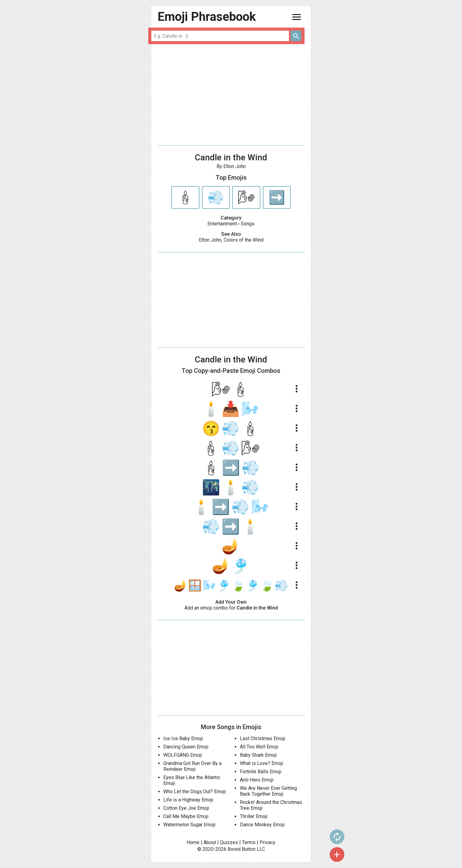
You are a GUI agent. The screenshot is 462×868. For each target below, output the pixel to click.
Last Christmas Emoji (263, 738)
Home (193, 842)
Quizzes (229, 842)
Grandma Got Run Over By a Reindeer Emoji (192, 766)
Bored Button (242, 849)
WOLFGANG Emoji (183, 755)
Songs (248, 224)
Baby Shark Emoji (258, 755)
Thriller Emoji (254, 816)
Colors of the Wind (244, 240)
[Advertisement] (231, 95)
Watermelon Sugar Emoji (189, 825)
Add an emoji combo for (231, 608)
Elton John (210, 240)
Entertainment (222, 224)
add (323, 855)
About (210, 842)
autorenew (323, 837)
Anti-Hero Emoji (257, 780)
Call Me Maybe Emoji (186, 816)
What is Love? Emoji (261, 763)
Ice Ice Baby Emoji (183, 738)
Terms (249, 842)
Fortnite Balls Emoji (261, 772)
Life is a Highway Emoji (188, 800)
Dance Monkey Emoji (262, 825)
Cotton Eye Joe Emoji (186, 808)
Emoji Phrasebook (207, 17)
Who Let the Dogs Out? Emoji (195, 792)
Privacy (267, 842)
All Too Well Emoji (259, 747)
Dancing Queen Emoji (186, 747)
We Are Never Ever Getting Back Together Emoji (268, 791)
